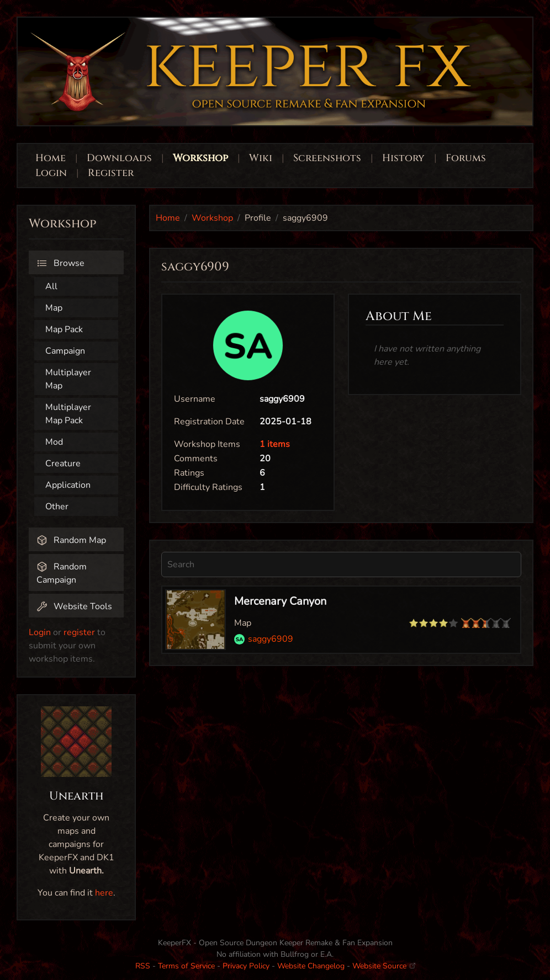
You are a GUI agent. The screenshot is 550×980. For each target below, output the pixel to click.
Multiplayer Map (68, 379)
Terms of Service (186, 966)
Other (57, 507)
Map (54, 308)
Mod (54, 442)
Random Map (71, 540)
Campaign (65, 351)
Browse (60, 263)
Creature (63, 464)
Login (52, 173)
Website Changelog (311, 966)
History (403, 158)
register (79, 632)
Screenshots (327, 158)
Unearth (76, 796)
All (51, 286)
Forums (466, 158)
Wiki (261, 158)
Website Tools (74, 606)
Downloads (119, 158)
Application (68, 485)
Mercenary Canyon (280, 601)
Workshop (200, 158)
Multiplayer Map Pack (68, 414)
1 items (275, 444)
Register (111, 173)
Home (51, 158)
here (104, 893)
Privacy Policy (246, 966)
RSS (143, 966)
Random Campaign (62, 573)
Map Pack (64, 329)
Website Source (384, 966)
